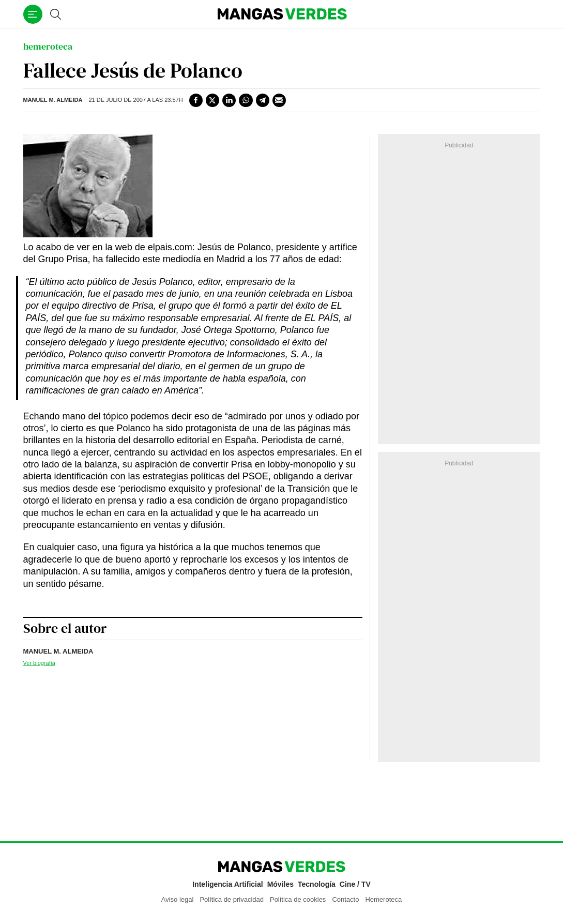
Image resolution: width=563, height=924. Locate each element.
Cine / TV (355, 884)
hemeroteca (48, 46)
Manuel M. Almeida (53, 100)
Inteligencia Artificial (227, 884)
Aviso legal (178, 899)
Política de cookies (298, 899)
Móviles (280, 884)
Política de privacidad (232, 899)
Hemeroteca (383, 899)
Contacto (345, 899)
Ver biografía (39, 663)
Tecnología (317, 884)
